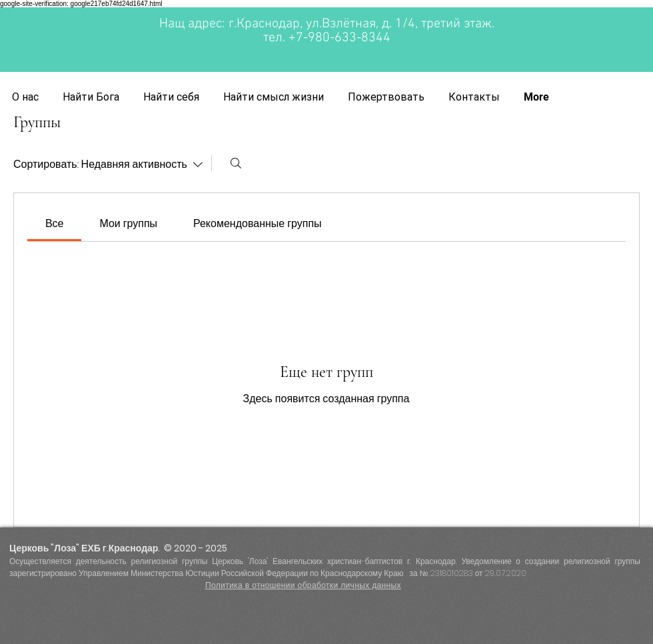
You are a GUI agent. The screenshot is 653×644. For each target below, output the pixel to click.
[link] (55, 223)
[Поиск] (236, 163)
